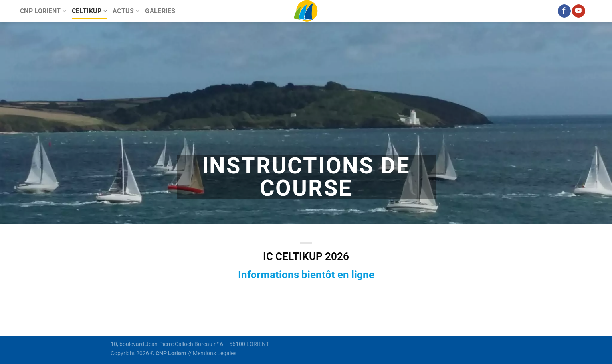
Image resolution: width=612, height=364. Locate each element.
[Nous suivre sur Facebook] (564, 11)
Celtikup (89, 11)
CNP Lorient (43, 11)
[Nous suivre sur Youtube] (579, 11)
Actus (126, 11)
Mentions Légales (215, 353)
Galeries (160, 11)
